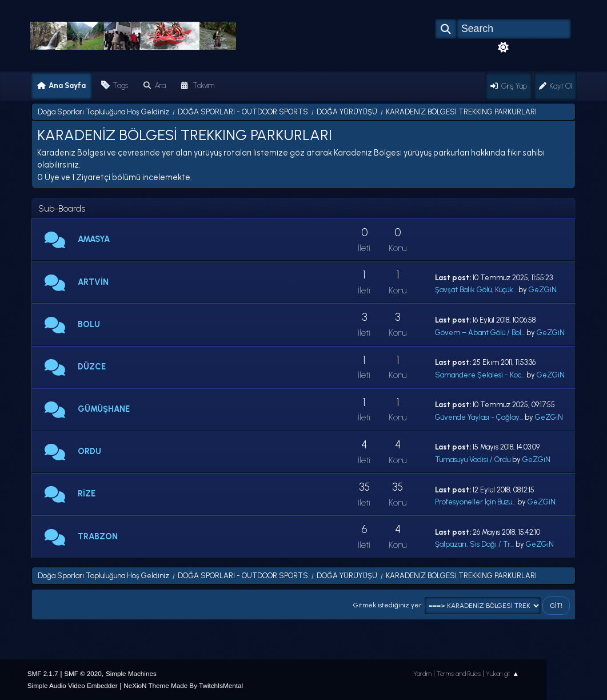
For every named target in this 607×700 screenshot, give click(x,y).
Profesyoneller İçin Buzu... (475, 502)
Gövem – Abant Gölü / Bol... (480, 333)
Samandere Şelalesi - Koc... (480, 375)
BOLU (89, 324)
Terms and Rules (459, 674)
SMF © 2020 (83, 673)
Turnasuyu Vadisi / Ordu (473, 460)
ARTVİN (93, 282)
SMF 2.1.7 (43, 673)
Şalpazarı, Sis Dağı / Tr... (474, 544)
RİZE (87, 494)
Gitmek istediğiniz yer (388, 605)
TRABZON (98, 536)
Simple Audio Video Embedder (73, 685)
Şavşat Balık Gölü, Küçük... (476, 290)
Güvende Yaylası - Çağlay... (479, 417)
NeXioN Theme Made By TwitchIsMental (183, 685)
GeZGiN (543, 290)
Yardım (422, 674)
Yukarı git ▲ (502, 674)
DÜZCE (92, 367)
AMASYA (94, 239)
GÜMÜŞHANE (104, 409)
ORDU (89, 451)
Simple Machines (131, 673)
